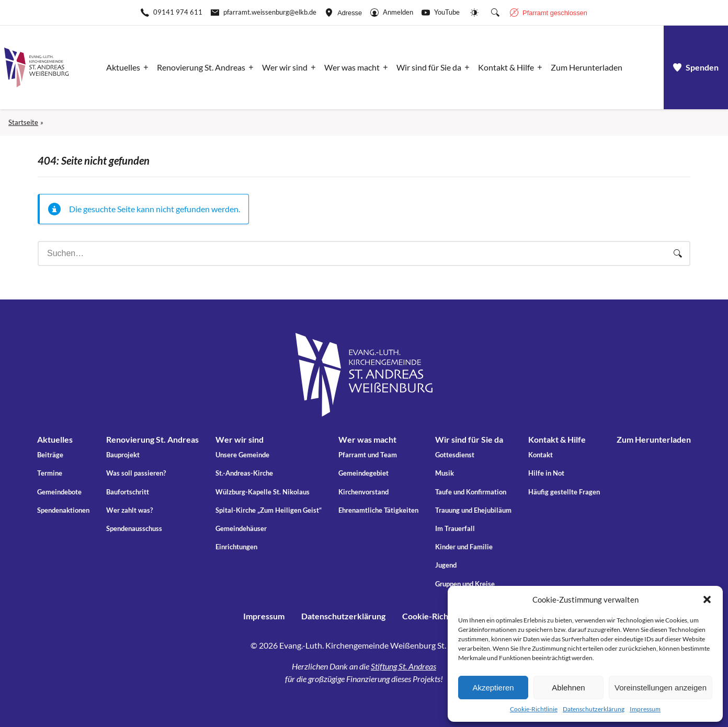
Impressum (645, 709)
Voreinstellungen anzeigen (661, 688)
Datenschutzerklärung (594, 709)
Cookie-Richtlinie (534, 709)
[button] (707, 599)
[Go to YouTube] (441, 13)
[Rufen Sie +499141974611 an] (172, 13)
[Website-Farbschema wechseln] (474, 13)
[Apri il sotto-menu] (125, 67)
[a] (696, 67)
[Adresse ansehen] (343, 13)
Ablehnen (568, 688)
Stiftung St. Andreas (403, 666)
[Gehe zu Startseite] (36, 67)
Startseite (23, 122)
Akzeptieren (493, 688)
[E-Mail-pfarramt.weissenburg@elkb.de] (264, 13)
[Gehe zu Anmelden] (392, 13)
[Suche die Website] (495, 13)
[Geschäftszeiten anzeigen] (549, 13)
